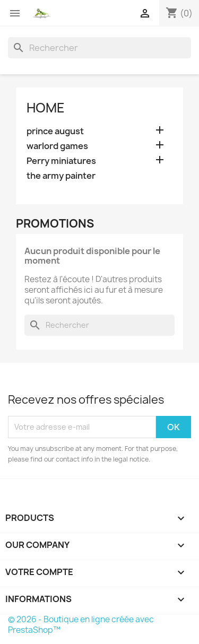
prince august (55, 131)
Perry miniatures (61, 161)
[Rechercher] (99, 48)
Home (46, 108)
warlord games (57, 146)
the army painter (61, 176)
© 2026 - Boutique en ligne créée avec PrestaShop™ (81, 625)
